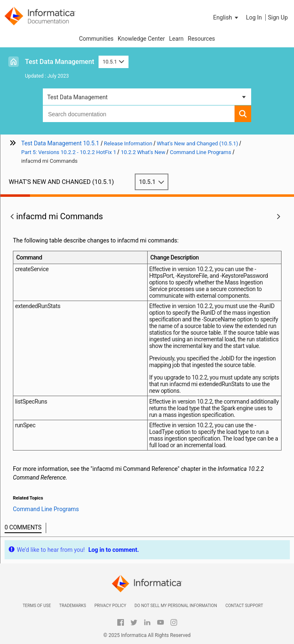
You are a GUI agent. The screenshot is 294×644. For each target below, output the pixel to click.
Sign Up (278, 17)
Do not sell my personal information (175, 606)
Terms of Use (37, 606)
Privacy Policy (110, 606)
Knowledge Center (141, 39)
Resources (202, 39)
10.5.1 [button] (114, 62)
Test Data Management (60, 62)
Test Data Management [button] (77, 97)
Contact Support (244, 606)
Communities (96, 39)
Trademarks (73, 606)
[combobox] (138, 114)
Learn (176, 39)
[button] (227, 17)
